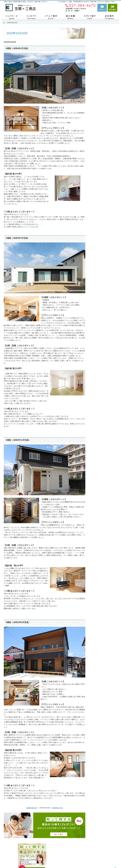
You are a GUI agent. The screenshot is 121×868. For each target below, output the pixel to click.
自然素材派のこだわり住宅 (103, 120)
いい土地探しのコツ (100, 104)
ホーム (95, 82)
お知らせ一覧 (98, 175)
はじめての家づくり (100, 126)
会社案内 (96, 164)
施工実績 (96, 115)
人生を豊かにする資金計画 (103, 109)
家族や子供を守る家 (100, 131)
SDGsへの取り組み (100, 158)
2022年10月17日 (32, 808)
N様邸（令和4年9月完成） (18, 48)
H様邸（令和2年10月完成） (18, 440)
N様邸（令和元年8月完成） (18, 622)
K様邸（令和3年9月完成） (18, 238)
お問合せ (102, 8)
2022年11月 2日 (57, 808)
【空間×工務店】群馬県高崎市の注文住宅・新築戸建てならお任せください (81, 861)
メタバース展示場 (99, 87)
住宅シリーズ (98, 153)
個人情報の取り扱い (100, 186)
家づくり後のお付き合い (102, 136)
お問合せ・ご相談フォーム (103, 850)
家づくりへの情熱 (99, 142)
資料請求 (112, 8)
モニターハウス (98, 93)
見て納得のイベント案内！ (103, 98)
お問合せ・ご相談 (99, 180)
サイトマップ (98, 191)
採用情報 (96, 169)
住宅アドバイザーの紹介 (102, 147)
